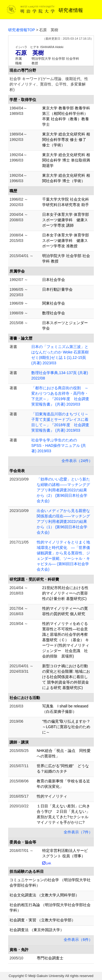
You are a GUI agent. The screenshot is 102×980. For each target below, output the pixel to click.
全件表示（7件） (78, 832)
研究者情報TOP (22, 30)
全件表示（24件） (77, 461)
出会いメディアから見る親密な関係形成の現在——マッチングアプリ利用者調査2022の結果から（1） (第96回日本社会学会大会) (63, 521)
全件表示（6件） (78, 940)
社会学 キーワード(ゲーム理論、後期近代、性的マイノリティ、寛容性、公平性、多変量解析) (49, 84)
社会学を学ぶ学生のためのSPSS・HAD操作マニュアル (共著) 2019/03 (59, 445)
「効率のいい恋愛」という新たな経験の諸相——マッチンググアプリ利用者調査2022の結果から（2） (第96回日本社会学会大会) (63, 490)
